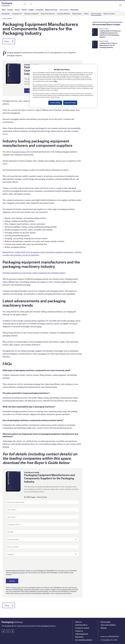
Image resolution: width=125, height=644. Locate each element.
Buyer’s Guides (96, 14)
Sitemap (104, 628)
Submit (12, 581)
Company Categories (31, 14)
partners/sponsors (18, 573)
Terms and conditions (108, 625)
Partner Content (109, 14)
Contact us (79, 631)
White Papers (77, 14)
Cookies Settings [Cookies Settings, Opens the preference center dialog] (55, 103)
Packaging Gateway (19, 152)
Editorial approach (82, 634)
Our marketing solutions (84, 640)
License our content (82, 628)
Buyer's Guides (7, 19)
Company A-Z (17, 14)
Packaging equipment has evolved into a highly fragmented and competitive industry (34, 273)
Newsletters (79, 637)
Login (120, 5)
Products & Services (48, 14)
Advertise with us (81, 625)
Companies (6, 14)
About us (78, 622)
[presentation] (22, 562)
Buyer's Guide (104, 29)
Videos (86, 14)
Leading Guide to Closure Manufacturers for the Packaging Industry (108, 45)
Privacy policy (106, 622)
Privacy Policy (17, 588)
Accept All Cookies (70, 103)
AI (24, 441)
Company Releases (63, 14)
